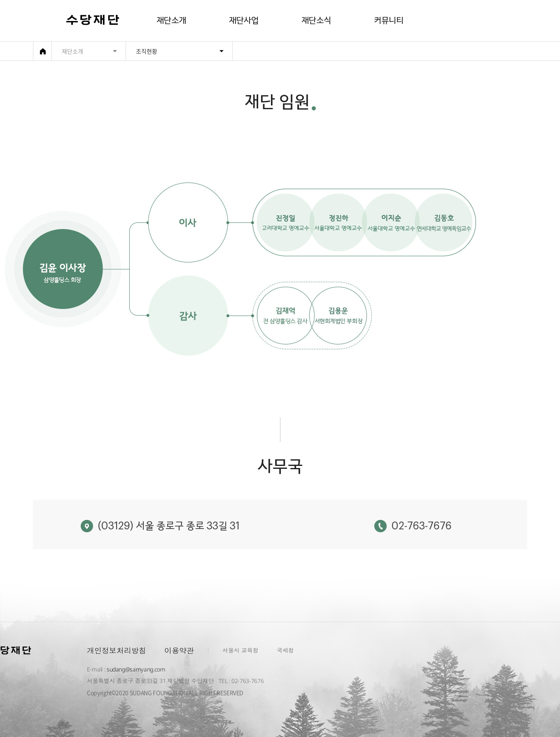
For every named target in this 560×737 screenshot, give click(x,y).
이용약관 (179, 650)
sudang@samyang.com (136, 669)
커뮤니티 (389, 21)
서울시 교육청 (240, 650)
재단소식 (316, 21)
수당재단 (93, 21)
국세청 (285, 650)
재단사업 (244, 21)
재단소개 (171, 21)
